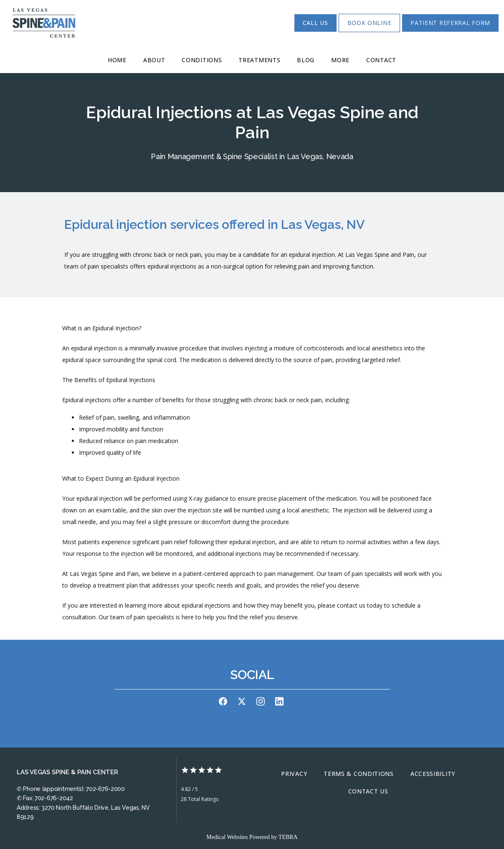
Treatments (259, 60)
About (154, 60)
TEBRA (288, 837)
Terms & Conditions (359, 774)
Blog (306, 60)
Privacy (294, 774)
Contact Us (368, 791)
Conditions (202, 60)
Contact (381, 60)
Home (117, 60)
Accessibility (433, 774)
